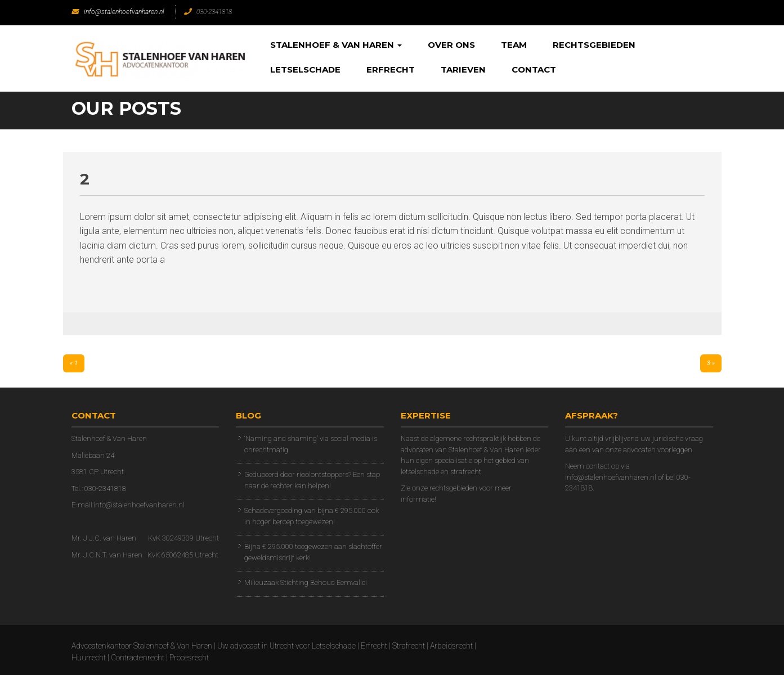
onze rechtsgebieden (445, 488)
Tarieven (463, 69)
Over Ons (451, 45)
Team (514, 45)
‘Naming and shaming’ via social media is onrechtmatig (311, 444)
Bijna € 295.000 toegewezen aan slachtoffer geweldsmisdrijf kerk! (313, 552)
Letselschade (305, 69)
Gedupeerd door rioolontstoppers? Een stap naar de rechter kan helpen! (312, 480)
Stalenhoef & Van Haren (336, 45)
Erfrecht (391, 69)
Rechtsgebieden (594, 45)
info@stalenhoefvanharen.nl (118, 12)
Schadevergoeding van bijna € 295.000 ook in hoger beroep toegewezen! (312, 516)
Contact (534, 69)
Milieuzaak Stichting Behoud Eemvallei (306, 582)
